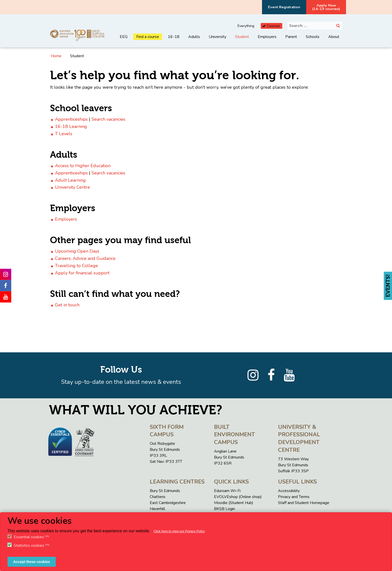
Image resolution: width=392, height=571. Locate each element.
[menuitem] (124, 40)
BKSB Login (224, 509)
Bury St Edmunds (165, 491)
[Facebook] (271, 375)
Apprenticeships (71, 119)
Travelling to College (76, 266)
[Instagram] (253, 375)
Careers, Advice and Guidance (85, 258)
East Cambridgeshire (168, 503)
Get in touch (67, 305)
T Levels (64, 134)
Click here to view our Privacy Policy (179, 531)
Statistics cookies (29, 546)
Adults (194, 37)
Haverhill (157, 509)
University (217, 37)
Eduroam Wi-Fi (227, 491)
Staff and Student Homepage (304, 503)
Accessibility (289, 491)
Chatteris (158, 497)
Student (242, 37)
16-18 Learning (71, 126)
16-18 (174, 37)
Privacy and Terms (294, 497)
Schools (313, 37)
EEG (124, 37)
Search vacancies (108, 119)
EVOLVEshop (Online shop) (238, 497)
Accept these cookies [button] (32, 562)
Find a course (148, 37)
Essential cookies (29, 537)
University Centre (72, 187)
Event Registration (284, 7)
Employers (267, 37)
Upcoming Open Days (77, 251)
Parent (291, 37)
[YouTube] (289, 375)
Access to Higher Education (83, 166)
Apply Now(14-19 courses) (326, 7)
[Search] (338, 26)
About (334, 37)
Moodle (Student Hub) (234, 503)
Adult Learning (70, 180)
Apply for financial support (82, 273)
